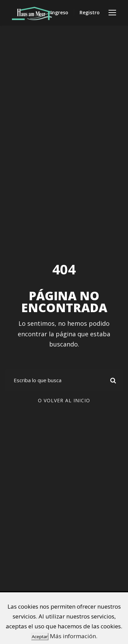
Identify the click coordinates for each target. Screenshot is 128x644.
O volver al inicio (64, 400)
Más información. (74, 636)
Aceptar (40, 637)
